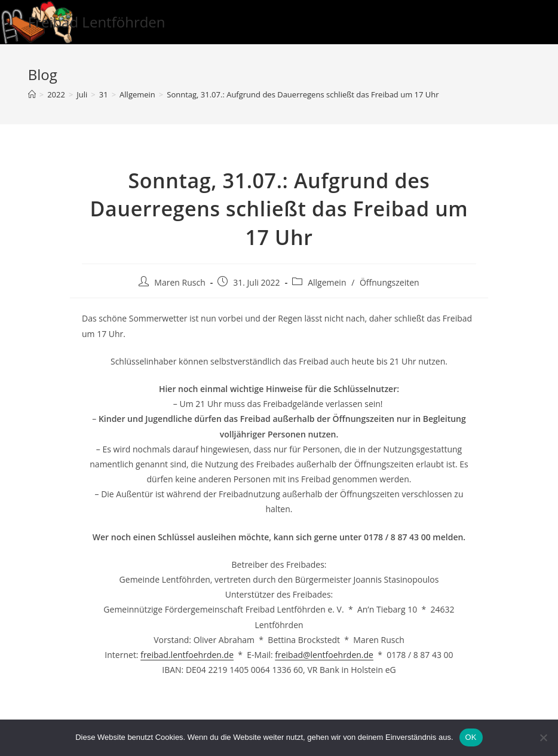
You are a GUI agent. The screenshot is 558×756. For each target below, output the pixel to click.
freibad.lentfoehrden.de (187, 655)
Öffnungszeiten (390, 282)
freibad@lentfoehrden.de (324, 655)
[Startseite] (32, 94)
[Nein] (543, 737)
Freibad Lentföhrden (97, 22)
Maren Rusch (180, 282)
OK (471, 737)
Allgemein (327, 282)
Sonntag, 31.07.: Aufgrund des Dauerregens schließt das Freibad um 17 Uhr (303, 94)
